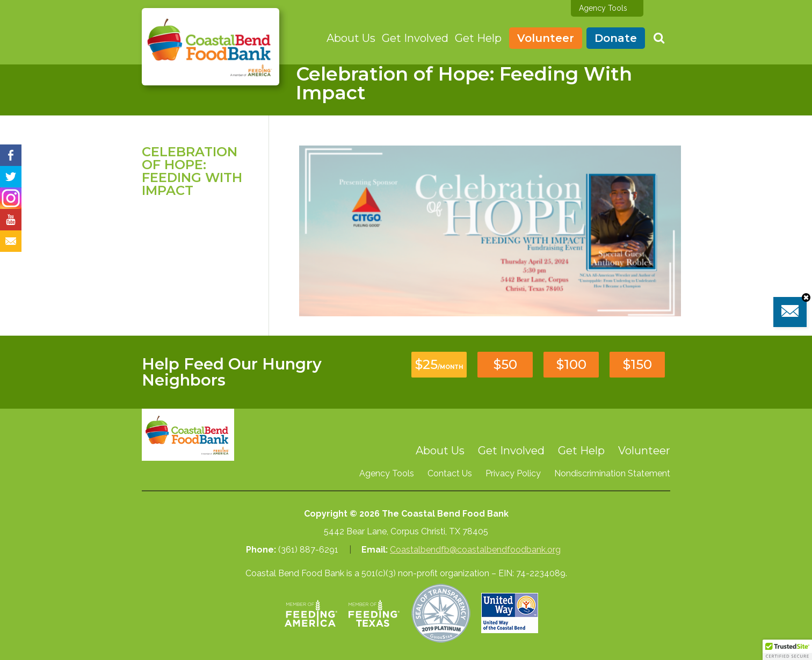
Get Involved (415, 38)
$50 (505, 364)
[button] (787, 650)
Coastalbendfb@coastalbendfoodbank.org (475, 550)
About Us (351, 38)
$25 (439, 364)
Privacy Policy (513, 473)
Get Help (478, 38)
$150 (637, 364)
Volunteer (546, 38)
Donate (616, 38)
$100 (571, 364)
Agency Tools (603, 8)
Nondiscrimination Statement (612, 473)
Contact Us (450, 473)
